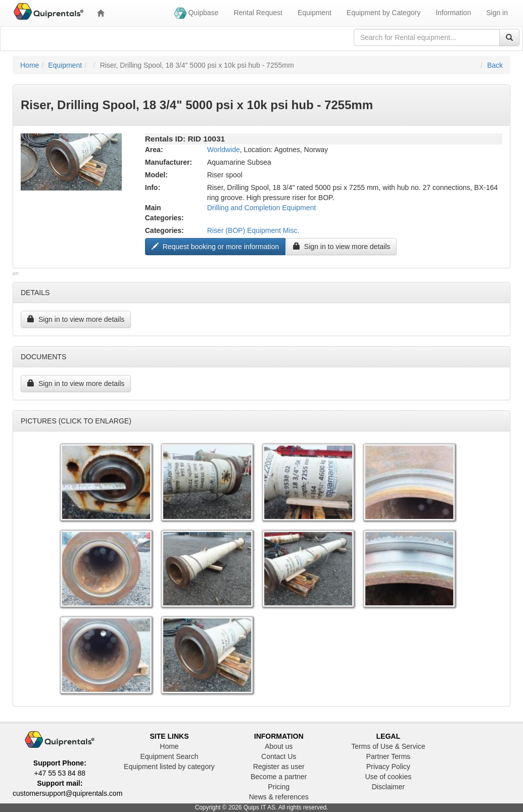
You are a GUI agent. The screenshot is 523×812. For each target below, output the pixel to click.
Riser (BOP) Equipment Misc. (253, 230)
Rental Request (258, 13)
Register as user (279, 767)
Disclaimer (388, 787)
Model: (156, 175)
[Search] (509, 37)
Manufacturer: (169, 162)
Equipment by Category (384, 13)
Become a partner (279, 777)
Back (495, 65)
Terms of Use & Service (388, 746)
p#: (16, 273)
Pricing (279, 787)
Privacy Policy (388, 767)
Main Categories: (164, 213)
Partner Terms (388, 756)
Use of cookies (388, 777)
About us (279, 746)
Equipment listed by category (169, 767)
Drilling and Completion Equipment (262, 208)
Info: (153, 187)
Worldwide (224, 150)
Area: (154, 150)
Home (30, 65)
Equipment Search (169, 756)
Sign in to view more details (342, 247)
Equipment (315, 13)
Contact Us (279, 756)
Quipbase (197, 13)
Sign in (497, 13)
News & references (279, 797)
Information (453, 13)
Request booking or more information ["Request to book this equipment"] (215, 247)
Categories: (164, 230)
